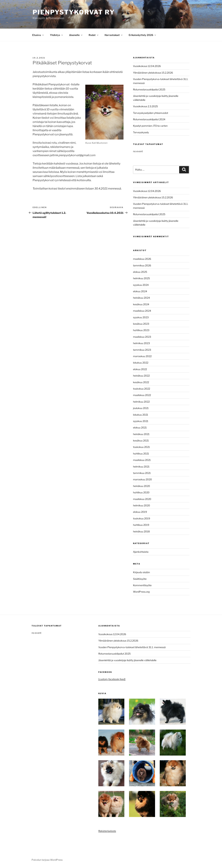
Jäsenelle (76, 35)
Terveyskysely (141, 132)
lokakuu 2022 (141, 363)
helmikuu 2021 (141, 467)
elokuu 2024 (140, 291)
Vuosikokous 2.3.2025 (145, 106)
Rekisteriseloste (107, 831)
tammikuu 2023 (142, 350)
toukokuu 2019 (142, 518)
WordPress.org (141, 592)
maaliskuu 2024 (142, 311)
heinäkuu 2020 (142, 486)
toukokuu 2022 (142, 389)
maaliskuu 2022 (142, 395)
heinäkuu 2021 (141, 434)
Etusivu (38, 35)
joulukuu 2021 (141, 408)
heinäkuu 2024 (141, 298)
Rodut (94, 35)
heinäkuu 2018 (141, 531)
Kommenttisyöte (142, 585)
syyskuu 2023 (141, 317)
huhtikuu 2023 (141, 330)
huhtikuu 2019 (141, 525)
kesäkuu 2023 (141, 324)
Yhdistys (57, 35)
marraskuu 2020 (142, 479)
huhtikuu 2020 (141, 492)
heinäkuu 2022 (141, 376)
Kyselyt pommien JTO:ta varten (150, 126)
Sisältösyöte (140, 579)
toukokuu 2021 (141, 447)
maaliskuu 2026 (142, 259)
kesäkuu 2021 (141, 441)
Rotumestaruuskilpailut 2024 (149, 119)
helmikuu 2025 (141, 278)
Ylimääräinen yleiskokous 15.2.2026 (153, 73)
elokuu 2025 (140, 272)
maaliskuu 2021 (142, 460)
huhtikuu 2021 (141, 454)
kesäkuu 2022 (141, 382)
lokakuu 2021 (141, 415)
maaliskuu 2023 (142, 337)
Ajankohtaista (141, 552)
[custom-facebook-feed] (112, 679)
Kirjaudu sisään (141, 572)
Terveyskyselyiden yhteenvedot (151, 113)
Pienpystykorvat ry (74, 12)
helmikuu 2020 (142, 505)
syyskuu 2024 (141, 285)
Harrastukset (114, 35)
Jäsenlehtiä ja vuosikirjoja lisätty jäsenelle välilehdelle (127, 660)
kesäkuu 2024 (141, 304)
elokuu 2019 (140, 512)
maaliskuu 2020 (142, 499)
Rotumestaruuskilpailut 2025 (149, 89)
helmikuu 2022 (141, 402)
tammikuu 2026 (142, 265)
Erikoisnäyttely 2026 (143, 35)
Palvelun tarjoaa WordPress (47, 860)
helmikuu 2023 (141, 343)
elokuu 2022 (140, 369)
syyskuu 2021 (141, 421)
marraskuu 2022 (142, 356)
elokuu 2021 (140, 427)
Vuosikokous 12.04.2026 (147, 66)
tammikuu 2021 (142, 473)
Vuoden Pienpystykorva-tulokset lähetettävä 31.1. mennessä (132, 647)
